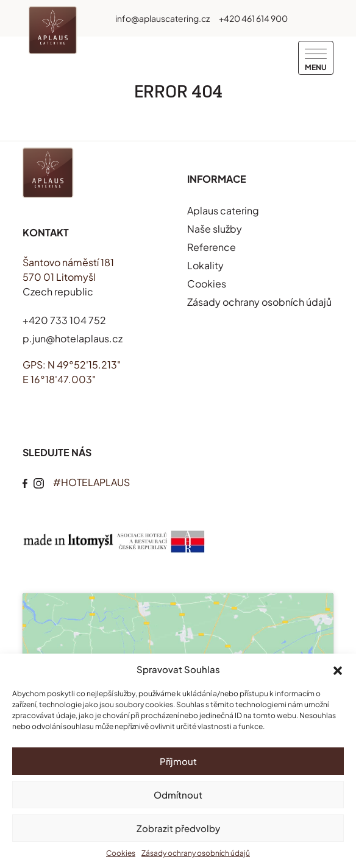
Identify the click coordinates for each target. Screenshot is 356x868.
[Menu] (316, 58)
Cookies (121, 853)
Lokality (205, 265)
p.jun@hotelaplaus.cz (73, 338)
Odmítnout (178, 795)
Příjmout (178, 761)
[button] (338, 669)
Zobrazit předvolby (178, 828)
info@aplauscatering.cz (162, 18)
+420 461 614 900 (253, 18)
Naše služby (215, 229)
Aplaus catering (223, 210)
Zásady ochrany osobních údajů (196, 853)
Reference (212, 247)
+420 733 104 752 (64, 320)
